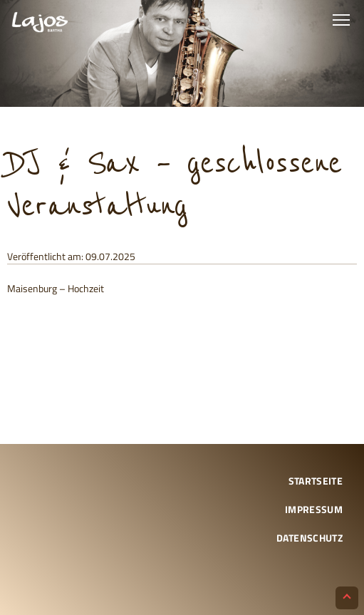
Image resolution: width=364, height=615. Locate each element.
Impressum (314, 509)
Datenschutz (310, 538)
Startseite (316, 481)
